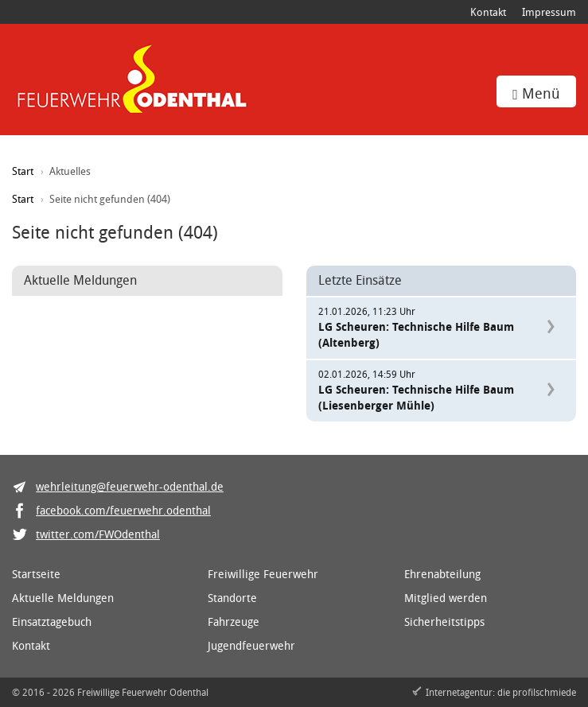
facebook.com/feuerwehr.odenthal (123, 510)
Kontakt (488, 12)
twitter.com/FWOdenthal (98, 534)
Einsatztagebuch (52, 622)
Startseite (36, 574)
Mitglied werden (446, 598)
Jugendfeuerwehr (251, 645)
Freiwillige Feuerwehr (263, 574)
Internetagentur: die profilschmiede (501, 692)
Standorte (232, 598)
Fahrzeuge (234, 622)
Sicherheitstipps (444, 622)
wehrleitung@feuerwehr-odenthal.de (130, 486)
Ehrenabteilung (442, 574)
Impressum (549, 12)
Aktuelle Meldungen (63, 598)
